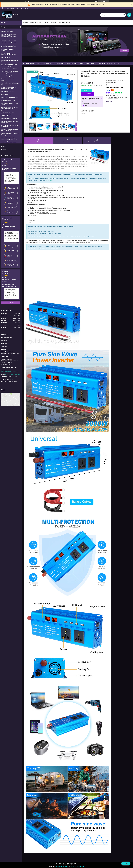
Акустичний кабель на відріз (9, 142)
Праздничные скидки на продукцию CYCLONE (8, 31)
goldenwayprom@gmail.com (13, 374)
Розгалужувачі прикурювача (9, 118)
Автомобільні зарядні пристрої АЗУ (10, 84)
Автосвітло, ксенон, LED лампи (10, 69)
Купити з (88, 94)
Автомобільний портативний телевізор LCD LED (10, 72)
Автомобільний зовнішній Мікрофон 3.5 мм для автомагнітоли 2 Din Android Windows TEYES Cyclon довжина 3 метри (11, 236)
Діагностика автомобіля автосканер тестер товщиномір (8, 114)
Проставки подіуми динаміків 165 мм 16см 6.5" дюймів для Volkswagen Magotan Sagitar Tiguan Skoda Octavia (11, 293)
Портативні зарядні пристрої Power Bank (10, 122)
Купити (86, 90)
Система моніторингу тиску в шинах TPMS (10, 126)
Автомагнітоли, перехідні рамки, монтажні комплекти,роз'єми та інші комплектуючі (9, 36)
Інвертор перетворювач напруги (46, 64)
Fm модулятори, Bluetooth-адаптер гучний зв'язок (9, 88)
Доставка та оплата (65, 22)
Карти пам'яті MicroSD (8, 91)
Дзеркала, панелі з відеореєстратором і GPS (9, 54)
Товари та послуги (35, 22)
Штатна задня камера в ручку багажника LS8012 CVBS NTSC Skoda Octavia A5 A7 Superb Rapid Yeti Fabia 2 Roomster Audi (11, 178)
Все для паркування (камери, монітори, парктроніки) (9, 65)
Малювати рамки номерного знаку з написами (9, 130)
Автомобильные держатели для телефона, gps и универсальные (10, 109)
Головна (25, 22)
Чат (126, 863)
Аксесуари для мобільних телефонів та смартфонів (9, 41)
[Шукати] (124, 15)
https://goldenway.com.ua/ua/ (9, 372)
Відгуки (4, 149)
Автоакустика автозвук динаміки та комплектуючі (9, 46)
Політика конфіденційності (77, 866)
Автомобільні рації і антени (9, 76)
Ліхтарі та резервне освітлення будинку (10, 134)
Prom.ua (75, 863)
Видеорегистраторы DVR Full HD (10, 61)
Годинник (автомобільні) (8, 100)
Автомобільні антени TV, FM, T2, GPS (9, 104)
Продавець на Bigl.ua (67, 865)
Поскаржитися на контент (62, 866)
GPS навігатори (6, 57)
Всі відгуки (11, 303)
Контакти (54, 22)
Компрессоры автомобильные (10, 97)
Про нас (46, 22)
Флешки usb (5, 94)
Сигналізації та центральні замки (9, 50)
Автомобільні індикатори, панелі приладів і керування (9, 138)
